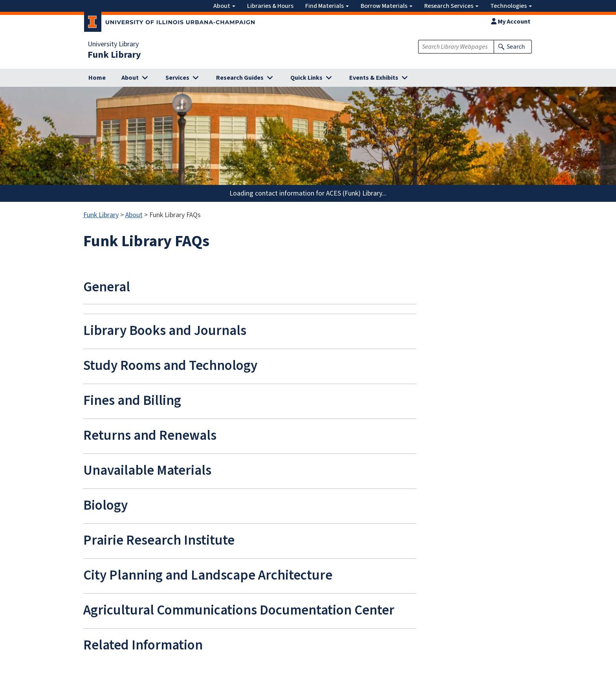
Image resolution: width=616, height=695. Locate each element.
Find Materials (327, 6)
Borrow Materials (387, 6)
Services (177, 78)
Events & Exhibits (374, 78)
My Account (511, 22)
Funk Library (114, 55)
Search (516, 47)
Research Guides (240, 78)
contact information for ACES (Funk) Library (318, 193)
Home (97, 78)
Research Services (451, 6)
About (224, 6)
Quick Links (306, 78)
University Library (113, 44)
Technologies (511, 6)
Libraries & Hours (270, 6)
